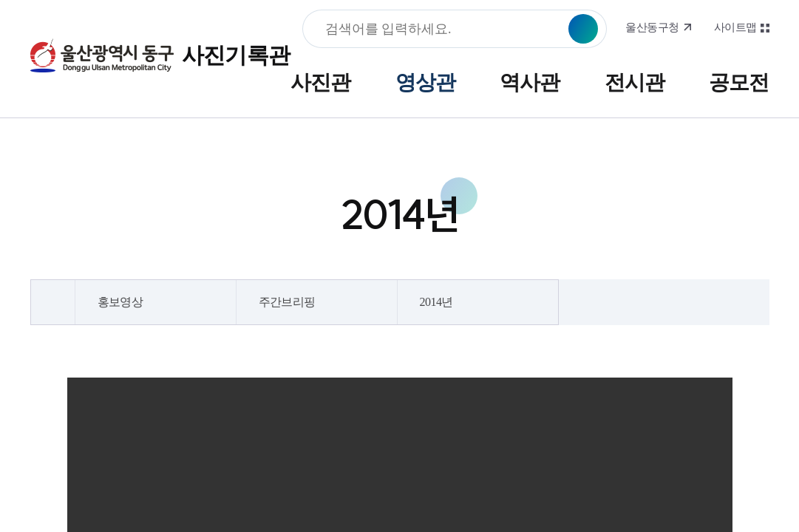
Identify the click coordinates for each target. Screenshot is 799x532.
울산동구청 (652, 27)
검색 (583, 29)
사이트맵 (735, 27)
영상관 (425, 82)
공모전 (739, 82)
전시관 (635, 82)
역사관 (530, 82)
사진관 (320, 82)
